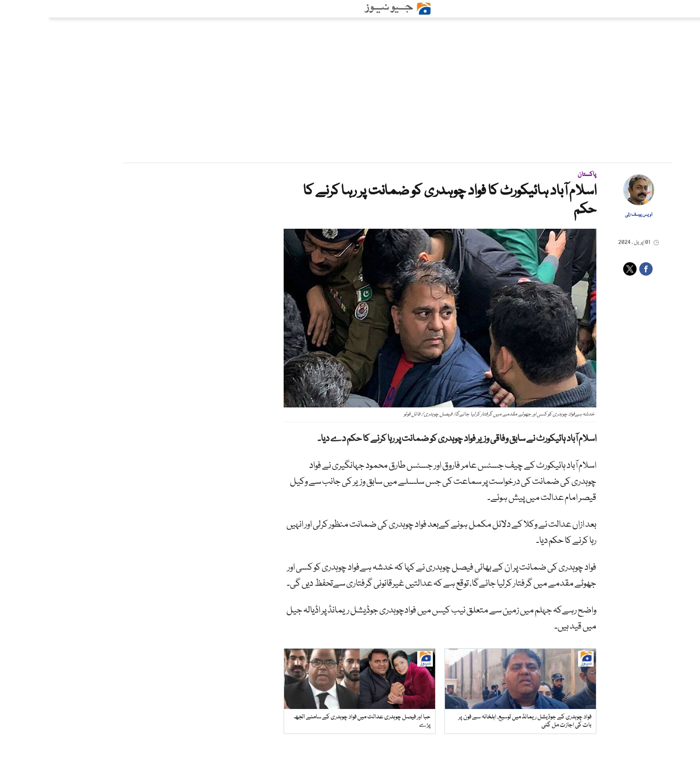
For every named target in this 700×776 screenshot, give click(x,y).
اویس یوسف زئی (591, 215)
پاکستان (540, 175)
